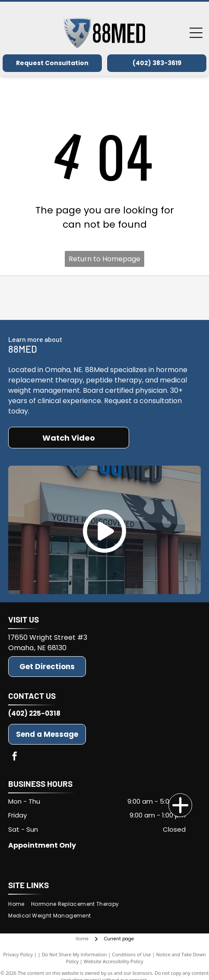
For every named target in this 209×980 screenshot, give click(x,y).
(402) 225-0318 (34, 713)
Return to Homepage (104, 259)
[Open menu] (196, 33)
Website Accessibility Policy (114, 961)
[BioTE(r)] (104, 298)
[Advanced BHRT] (41, 298)
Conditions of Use (131, 954)
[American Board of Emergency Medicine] (168, 298)
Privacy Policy (18, 954)
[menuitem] (19, 904)
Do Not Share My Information (74, 954)
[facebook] (15, 757)
